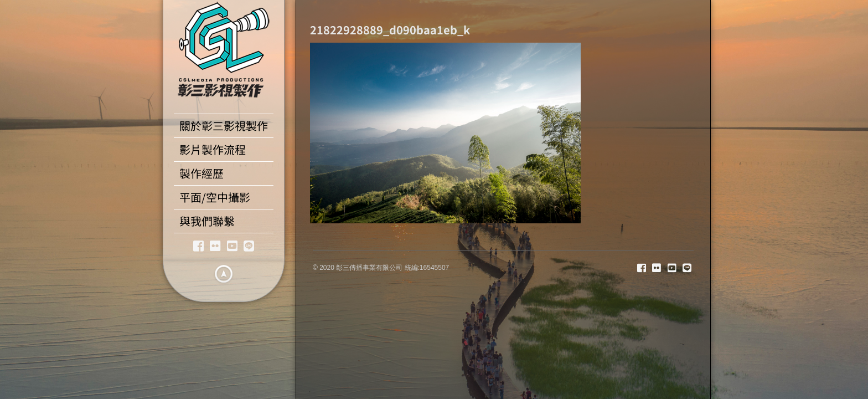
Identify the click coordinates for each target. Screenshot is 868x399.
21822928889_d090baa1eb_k (390, 30)
